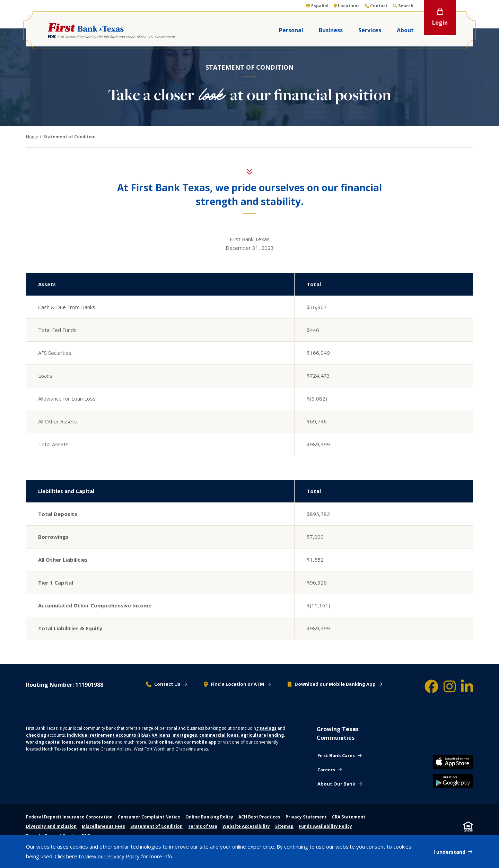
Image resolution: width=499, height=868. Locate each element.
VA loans (161, 735)
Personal (291, 30)
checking (36, 735)
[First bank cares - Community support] (339, 756)
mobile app (204, 742)
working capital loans (50, 742)
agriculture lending (262, 735)
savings (268, 728)
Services (370, 30)
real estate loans (95, 742)
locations (77, 749)
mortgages (185, 735)
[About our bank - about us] (340, 784)
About (405, 30)
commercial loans (219, 735)
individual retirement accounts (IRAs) (108, 735)
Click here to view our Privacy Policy (97, 856)
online (166, 742)
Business (331, 30)
